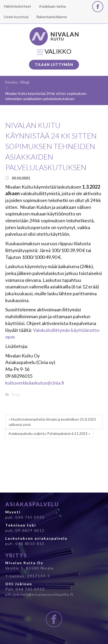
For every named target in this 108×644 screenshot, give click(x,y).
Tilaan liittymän (54, 65)
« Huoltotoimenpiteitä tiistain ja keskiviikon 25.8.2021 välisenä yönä (52, 422)
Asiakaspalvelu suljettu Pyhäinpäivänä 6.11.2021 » (49, 433)
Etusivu (11, 82)
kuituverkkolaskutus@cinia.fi (35, 383)
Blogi (25, 82)
